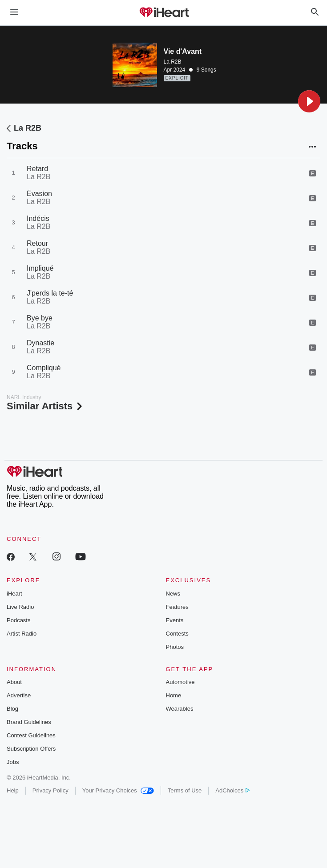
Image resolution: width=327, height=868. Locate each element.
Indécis (38, 218)
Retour (37, 243)
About (14, 682)
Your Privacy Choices (118, 790)
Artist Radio (22, 634)
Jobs (13, 762)
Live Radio (20, 607)
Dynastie (40, 343)
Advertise (19, 695)
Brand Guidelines (29, 722)
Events (175, 620)
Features (177, 607)
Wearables (180, 709)
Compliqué (44, 368)
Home (174, 695)
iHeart (14, 594)
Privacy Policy (50, 790)
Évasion (39, 194)
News (173, 594)
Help (13, 790)
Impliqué (40, 268)
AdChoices (232, 790)
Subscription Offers (31, 749)
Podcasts (18, 620)
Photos (175, 647)
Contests (177, 634)
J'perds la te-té (50, 293)
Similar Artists (45, 406)
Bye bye (40, 318)
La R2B (173, 62)
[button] (309, 101)
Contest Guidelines (31, 735)
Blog (12, 709)
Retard (37, 169)
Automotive (180, 682)
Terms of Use (185, 790)
